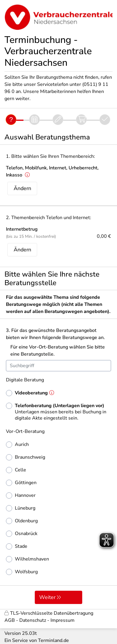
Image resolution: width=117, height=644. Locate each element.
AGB (10, 620)
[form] (58, 450)
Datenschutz (33, 620)
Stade (17, 546)
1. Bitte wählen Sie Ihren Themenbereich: (50, 156)
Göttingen (21, 483)
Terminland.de (53, 640)
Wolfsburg (22, 572)
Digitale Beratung (25, 380)
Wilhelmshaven (27, 559)
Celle (16, 470)
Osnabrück (22, 534)
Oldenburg (22, 521)
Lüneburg (21, 508)
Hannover (21, 496)
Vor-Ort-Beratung (25, 431)
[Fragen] (11, 120)
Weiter (47, 597)
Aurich (17, 445)
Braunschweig (26, 457)
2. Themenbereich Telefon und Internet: (49, 218)
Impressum (63, 620)
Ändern (22, 188)
